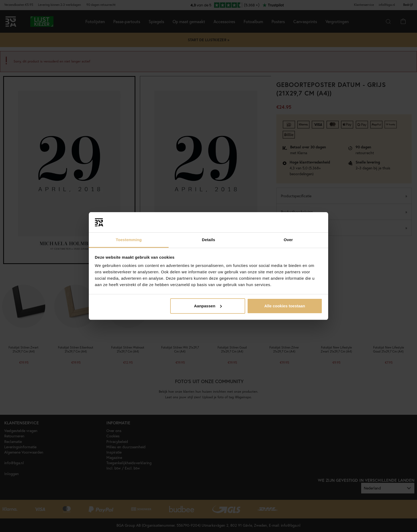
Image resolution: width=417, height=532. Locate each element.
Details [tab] (208, 240)
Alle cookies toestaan (285, 306)
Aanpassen (208, 306)
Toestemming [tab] (129, 240)
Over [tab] (288, 240)
